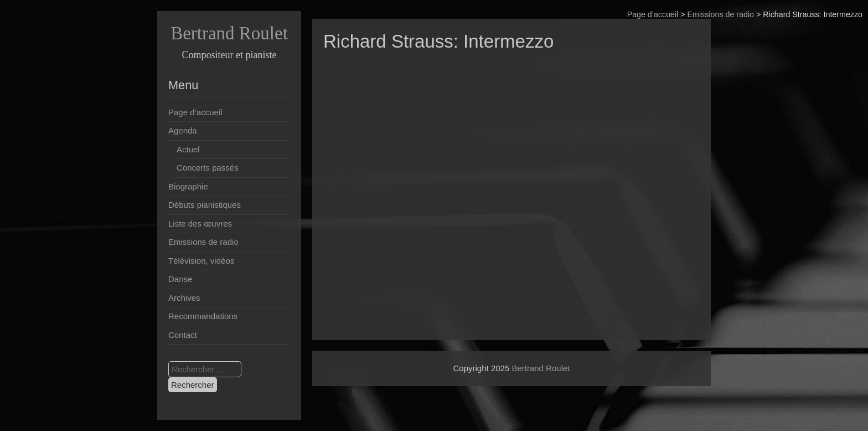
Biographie (188, 186)
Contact (183, 335)
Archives (184, 298)
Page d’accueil (653, 14)
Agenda (183, 130)
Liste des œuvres (200, 224)
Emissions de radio (721, 14)
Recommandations (203, 316)
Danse (180, 279)
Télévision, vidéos (201, 261)
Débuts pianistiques (205, 205)
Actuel (188, 149)
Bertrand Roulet (229, 33)
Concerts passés (208, 168)
